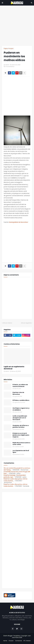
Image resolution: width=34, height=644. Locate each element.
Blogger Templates (14, 636)
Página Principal (8, 48)
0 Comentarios (10, 67)
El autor (11, 641)
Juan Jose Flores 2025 (21, 637)
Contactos (19, 641)
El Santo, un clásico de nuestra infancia (20, 386)
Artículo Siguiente (26, 323)
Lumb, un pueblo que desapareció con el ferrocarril (20, 418)
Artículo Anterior (7, 323)
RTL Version (27, 641)
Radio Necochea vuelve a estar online (21, 444)
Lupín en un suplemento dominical (14, 368)
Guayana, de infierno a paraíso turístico (21, 426)
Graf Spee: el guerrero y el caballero (21, 409)
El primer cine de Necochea (18, 393)
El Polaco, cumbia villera (21, 400)
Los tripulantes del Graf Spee (21, 451)
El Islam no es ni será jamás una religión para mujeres (21, 435)
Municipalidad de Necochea (18, 222)
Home (5, 641)
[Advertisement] (17, 26)
